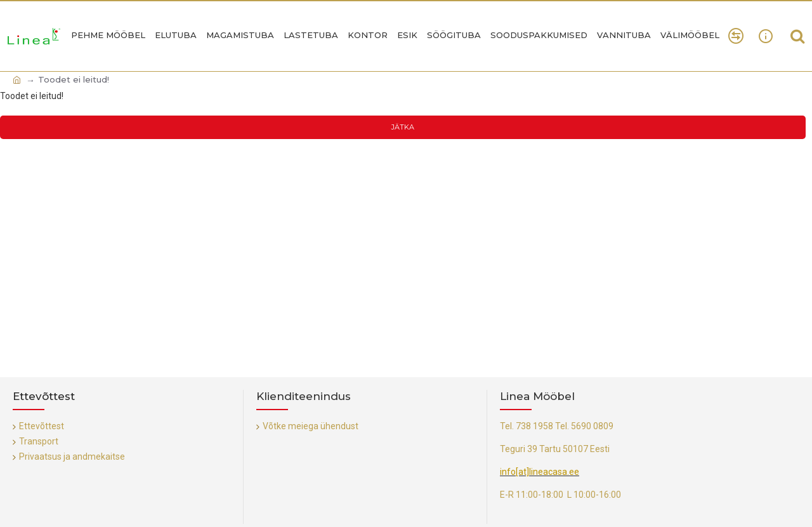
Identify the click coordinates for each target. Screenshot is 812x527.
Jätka (403, 127)
